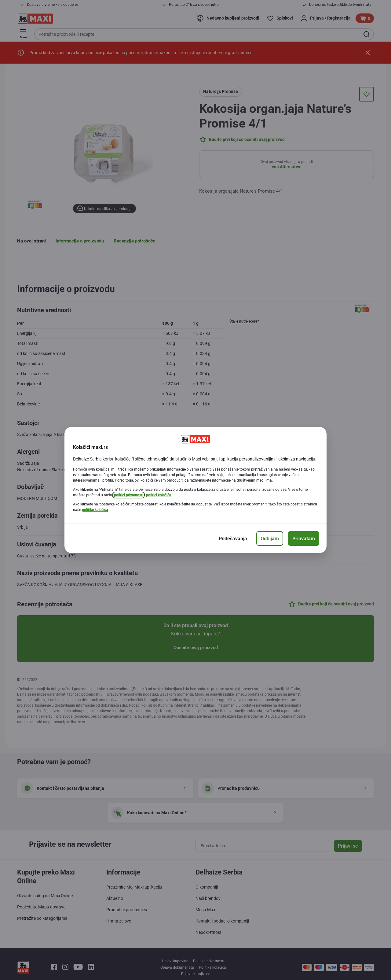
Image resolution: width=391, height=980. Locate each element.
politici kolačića (159, 495)
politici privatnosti (129, 495)
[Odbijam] (270, 538)
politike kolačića (95, 510)
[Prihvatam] (304, 538)
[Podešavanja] (233, 538)
